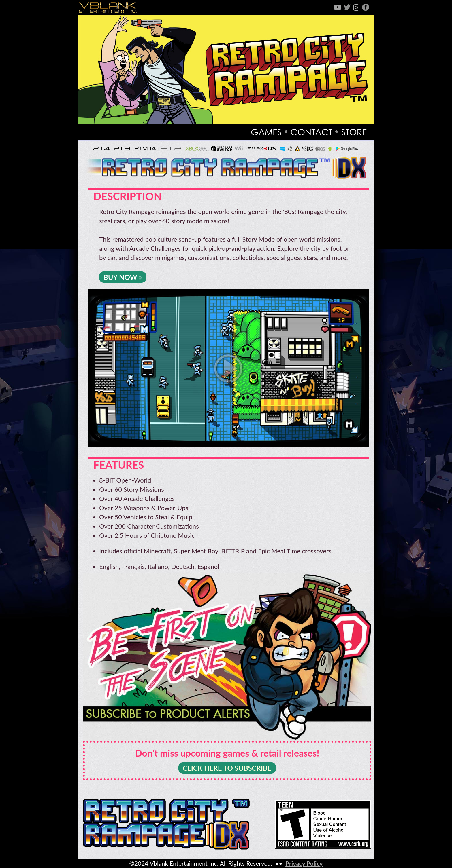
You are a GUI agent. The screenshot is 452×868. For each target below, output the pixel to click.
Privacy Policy (304, 863)
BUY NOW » (123, 277)
